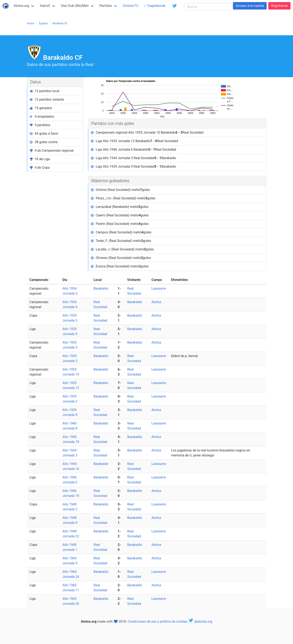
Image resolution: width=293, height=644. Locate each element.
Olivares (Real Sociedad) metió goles (121, 258)
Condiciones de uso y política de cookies (158, 621)
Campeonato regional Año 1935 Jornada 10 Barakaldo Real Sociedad (147, 133)
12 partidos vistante (47, 99)
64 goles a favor (44, 134)
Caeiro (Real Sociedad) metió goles (120, 215)
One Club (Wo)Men (75, 6)
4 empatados (42, 116)
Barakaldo (101, 288)
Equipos (43, 23)
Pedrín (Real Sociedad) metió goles (120, 224)
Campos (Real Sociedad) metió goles (121, 232)
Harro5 (45, 6)
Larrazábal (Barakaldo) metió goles (120, 207)
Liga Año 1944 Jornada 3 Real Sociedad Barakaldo (134, 158)
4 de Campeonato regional (52, 151)
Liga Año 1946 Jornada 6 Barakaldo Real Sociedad (134, 150)
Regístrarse (279, 6)
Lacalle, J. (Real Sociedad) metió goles (122, 249)
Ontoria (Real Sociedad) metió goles (120, 190)
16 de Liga (40, 159)
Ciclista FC (131, 6)
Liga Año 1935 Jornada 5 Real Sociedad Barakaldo (134, 167)
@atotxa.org (200, 621)
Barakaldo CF (60, 23)
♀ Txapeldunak (154, 6)
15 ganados (41, 108)
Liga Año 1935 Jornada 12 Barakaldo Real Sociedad (134, 141)
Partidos (106, 6)
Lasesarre (159, 288)
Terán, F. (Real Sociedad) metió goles (121, 241)
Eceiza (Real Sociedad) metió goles (120, 266)
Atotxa (31, 23)
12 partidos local (45, 91)
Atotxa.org (21, 6)
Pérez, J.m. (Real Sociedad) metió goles (123, 198)
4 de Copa (40, 168)
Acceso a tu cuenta (250, 6)
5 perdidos (40, 125)
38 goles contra (44, 142)
